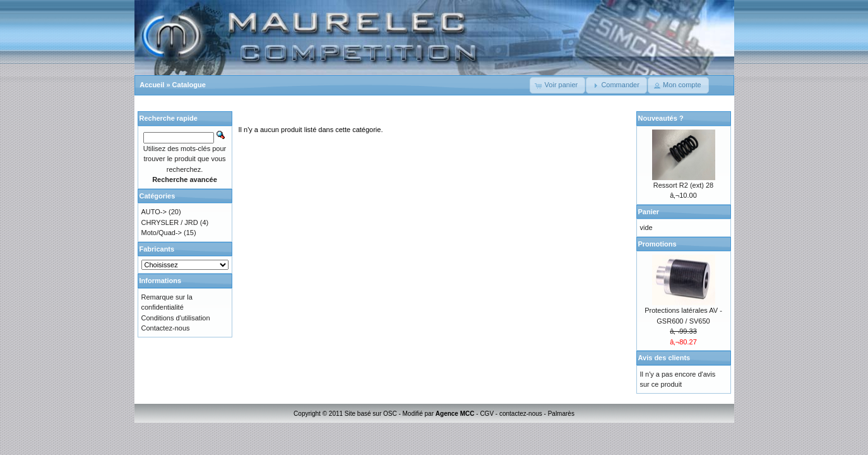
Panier (649, 212)
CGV (487, 414)
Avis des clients (664, 358)
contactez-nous (521, 414)
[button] (558, 85)
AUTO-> (154, 212)
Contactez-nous (166, 328)
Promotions (657, 244)
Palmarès (561, 414)
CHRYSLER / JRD (170, 222)
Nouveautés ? (661, 118)
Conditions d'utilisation (176, 318)
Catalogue (189, 85)
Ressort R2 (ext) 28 (683, 185)
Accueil (152, 85)
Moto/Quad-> (162, 233)
